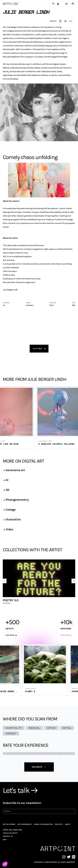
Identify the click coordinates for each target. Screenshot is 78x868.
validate (39, 767)
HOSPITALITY (14, 728)
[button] (58, 4)
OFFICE (51, 728)
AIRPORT (11, 733)
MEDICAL (34, 728)
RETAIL (67, 728)
